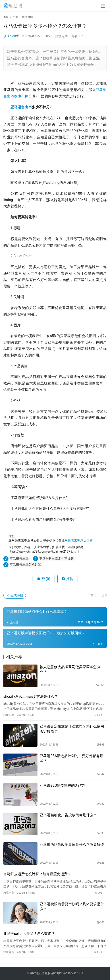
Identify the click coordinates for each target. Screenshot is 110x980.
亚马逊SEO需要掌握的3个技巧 (64, 785)
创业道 (40, 973)
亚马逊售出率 (21, 107)
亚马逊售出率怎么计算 (77, 540)
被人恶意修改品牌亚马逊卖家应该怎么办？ (70, 669)
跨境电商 (62, 36)
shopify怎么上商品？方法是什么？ (31, 696)
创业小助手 (11, 36)
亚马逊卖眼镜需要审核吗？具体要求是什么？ (72, 906)
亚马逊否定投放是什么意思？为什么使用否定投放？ (72, 729)
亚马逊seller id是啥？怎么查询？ (29, 934)
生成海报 (15, 595)
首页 (6, 17)
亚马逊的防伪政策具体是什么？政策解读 (72, 845)
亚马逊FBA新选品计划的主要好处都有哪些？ (72, 758)
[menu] (103, 6)
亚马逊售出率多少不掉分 (56, 559)
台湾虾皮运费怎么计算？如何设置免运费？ (37, 874)
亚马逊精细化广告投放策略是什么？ (68, 815)
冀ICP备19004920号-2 (70, 973)
